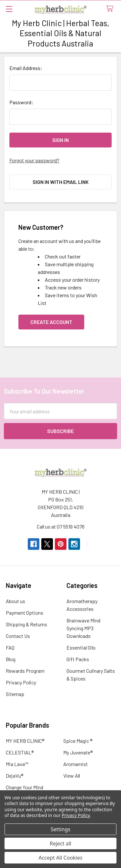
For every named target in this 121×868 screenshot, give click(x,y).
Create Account (51, 322)
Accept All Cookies (61, 858)
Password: (21, 102)
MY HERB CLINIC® (25, 741)
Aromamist (76, 764)
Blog (11, 659)
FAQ (10, 647)
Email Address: (26, 68)
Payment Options (25, 613)
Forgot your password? (34, 160)
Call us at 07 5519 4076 (61, 526)
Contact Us (18, 636)
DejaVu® (15, 776)
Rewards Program (25, 671)
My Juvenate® (78, 752)
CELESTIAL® (20, 752)
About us (15, 601)
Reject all (60, 843)
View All (72, 776)
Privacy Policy (21, 682)
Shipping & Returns (26, 624)
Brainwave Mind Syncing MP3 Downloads (83, 628)
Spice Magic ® (78, 741)
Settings (60, 829)
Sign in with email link (61, 182)
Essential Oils (81, 647)
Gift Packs (78, 659)
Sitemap (15, 694)
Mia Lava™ (17, 764)
